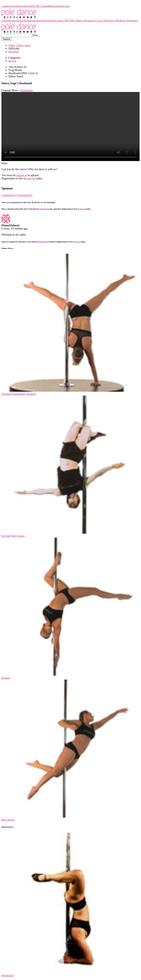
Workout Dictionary (127, 21)
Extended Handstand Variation (19, 394)
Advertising (28, 6)
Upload (45, 6)
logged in (22, 175)
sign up (31, 178)
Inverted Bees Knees (13, 536)
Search (7, 39)
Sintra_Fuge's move (20, 45)
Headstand (27, 90)
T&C (38, 6)
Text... (36, 35)
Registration (56, 6)
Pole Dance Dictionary (14, 3)
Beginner (14, 52)
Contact (6, 6)
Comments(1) (10, 195)
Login (66, 6)
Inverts (12, 61)
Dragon (6, 678)
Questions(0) (25, 195)
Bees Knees (8, 820)
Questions (16, 6)
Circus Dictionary (105, 21)
